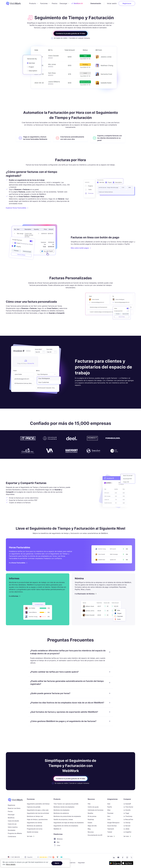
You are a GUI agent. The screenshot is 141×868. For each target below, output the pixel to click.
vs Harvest (127, 826)
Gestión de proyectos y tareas (63, 819)
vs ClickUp (127, 823)
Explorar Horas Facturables (16, 208)
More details (11, 864)
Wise (109, 810)
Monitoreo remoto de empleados (64, 807)
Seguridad (81, 863)
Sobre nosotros (13, 827)
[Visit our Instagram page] (127, 858)
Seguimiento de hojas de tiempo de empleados (69, 823)
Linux (57, 845)
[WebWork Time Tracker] (15, 800)
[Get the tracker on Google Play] (115, 863)
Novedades (12, 830)
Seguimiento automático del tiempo (38, 804)
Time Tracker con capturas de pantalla (66, 804)
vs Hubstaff (127, 804)
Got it (57, 863)
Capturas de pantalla (34, 807)
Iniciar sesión (112, 3)
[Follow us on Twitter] (131, 858)
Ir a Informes (14, 596)
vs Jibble (126, 829)
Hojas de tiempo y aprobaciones (37, 819)
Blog (89, 829)
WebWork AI (57, 829)
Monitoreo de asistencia (35, 826)
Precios (55, 3)
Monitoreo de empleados (61, 810)
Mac (57, 842)
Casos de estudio (13, 821)
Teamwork (111, 829)
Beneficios (11, 818)
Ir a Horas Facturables (17, 563)
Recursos (91, 832)
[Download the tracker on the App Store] (127, 863)
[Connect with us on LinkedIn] (113, 858)
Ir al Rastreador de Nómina (85, 594)
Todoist (110, 832)
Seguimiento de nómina (34, 823)
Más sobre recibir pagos (80, 248)
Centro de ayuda (93, 807)
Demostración (96, 3)
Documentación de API (95, 835)
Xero (109, 816)
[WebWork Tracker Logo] (15, 3)
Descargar (11, 815)
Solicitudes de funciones (96, 810)
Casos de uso (12, 824)
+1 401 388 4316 (15, 857)
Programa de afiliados (15, 833)
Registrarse (127, 3)
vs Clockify (127, 810)
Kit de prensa (92, 816)
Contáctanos (12, 836)
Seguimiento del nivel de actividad (38, 813)
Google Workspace (113, 823)
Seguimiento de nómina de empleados (66, 826)
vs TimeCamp (128, 816)
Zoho (109, 819)
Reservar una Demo (14, 808)
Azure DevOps (112, 826)
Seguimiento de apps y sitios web (38, 810)
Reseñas (90, 813)
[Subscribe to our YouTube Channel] (118, 858)
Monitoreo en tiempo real (35, 816)
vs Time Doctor (128, 807)
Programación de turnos (35, 829)
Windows (58, 839)
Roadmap (91, 819)
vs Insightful (127, 832)
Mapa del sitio (92, 826)
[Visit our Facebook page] (122, 858)
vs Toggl (126, 813)
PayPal (110, 807)
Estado (90, 823)
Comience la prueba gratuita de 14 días (70, 33)
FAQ (89, 804)
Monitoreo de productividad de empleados (67, 816)
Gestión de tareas (33, 832)
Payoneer (110, 813)
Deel (109, 804)
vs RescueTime (128, 819)
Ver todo (30, 836)
